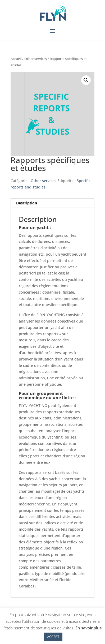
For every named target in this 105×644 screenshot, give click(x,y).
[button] (86, 80)
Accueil (16, 59)
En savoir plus (88, 628)
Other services (36, 59)
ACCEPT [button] (53, 637)
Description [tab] (27, 203)
